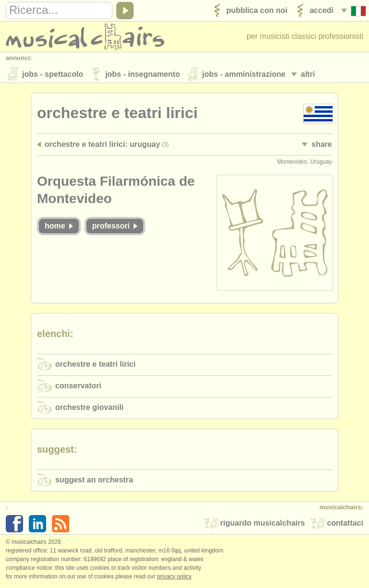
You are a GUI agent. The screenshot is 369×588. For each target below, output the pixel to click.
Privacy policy (174, 578)
